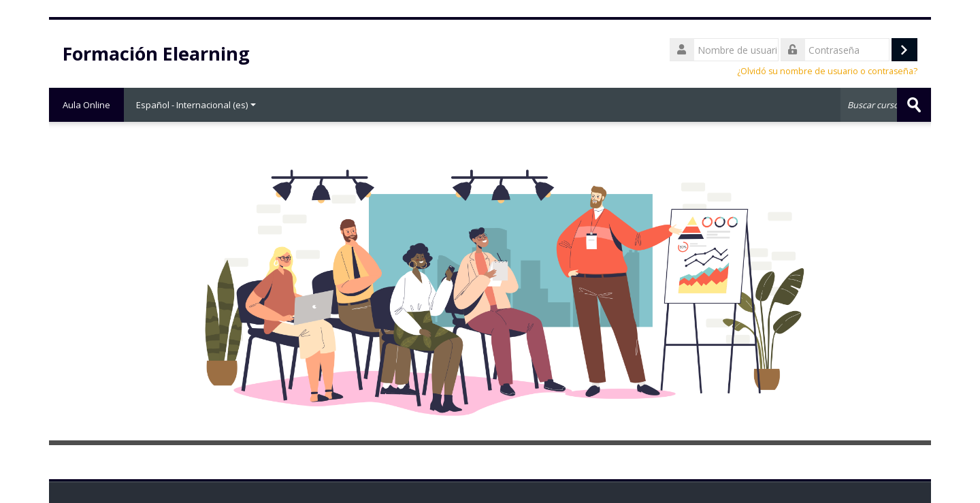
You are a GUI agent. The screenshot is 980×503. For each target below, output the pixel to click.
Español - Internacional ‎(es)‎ (196, 105)
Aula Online (86, 105)
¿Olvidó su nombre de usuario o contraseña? (827, 71)
